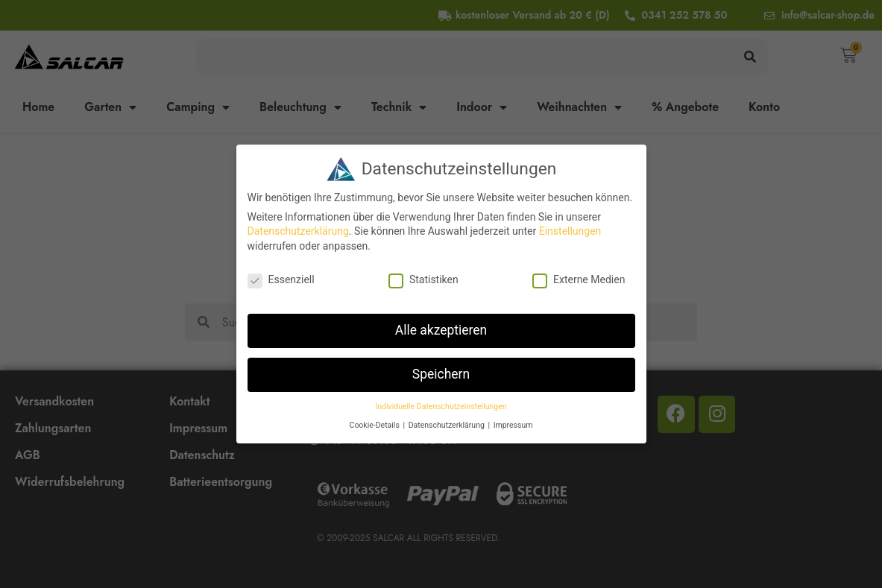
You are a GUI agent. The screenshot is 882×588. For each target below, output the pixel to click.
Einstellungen (570, 231)
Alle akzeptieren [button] (441, 330)
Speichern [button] (441, 374)
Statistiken (423, 279)
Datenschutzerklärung (298, 231)
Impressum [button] (513, 425)
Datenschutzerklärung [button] (448, 425)
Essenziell (281, 279)
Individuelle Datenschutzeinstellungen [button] (441, 407)
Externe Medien (579, 279)
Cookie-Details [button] (376, 425)
